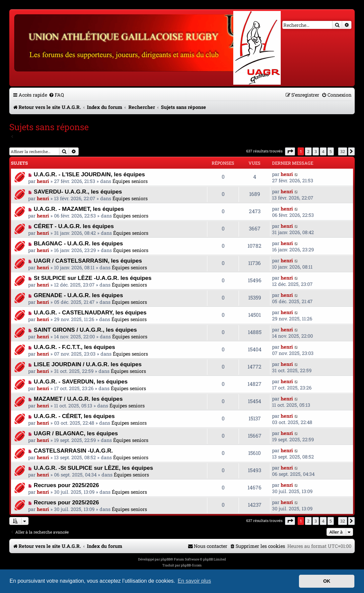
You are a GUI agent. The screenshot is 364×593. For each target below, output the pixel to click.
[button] (290, 151)
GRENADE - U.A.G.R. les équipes (78, 295)
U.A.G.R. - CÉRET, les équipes (74, 416)
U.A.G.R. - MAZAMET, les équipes (79, 209)
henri (43, 181)
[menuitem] (56, 95)
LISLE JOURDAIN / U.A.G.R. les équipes (88, 364)
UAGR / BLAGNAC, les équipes (76, 433)
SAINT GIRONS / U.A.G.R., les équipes (85, 330)
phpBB (166, 559)
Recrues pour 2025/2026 (66, 485)
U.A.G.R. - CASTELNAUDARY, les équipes (90, 312)
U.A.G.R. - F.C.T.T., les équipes (74, 347)
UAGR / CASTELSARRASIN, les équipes (88, 261)
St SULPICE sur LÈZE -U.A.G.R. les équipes (93, 278)
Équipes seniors (130, 181)
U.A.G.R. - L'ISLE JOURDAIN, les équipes (89, 174)
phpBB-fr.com (191, 565)
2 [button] (308, 151)
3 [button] (316, 151)
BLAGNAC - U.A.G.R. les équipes (78, 243)
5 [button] (331, 151)
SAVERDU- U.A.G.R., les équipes (78, 192)
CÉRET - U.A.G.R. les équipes (74, 226)
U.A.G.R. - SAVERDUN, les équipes (81, 381)
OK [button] (327, 581)
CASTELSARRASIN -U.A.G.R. (73, 451)
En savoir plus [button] (194, 581)
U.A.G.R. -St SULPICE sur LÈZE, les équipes (93, 468)
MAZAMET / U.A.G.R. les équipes (78, 399)
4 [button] (323, 151)
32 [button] (343, 151)
